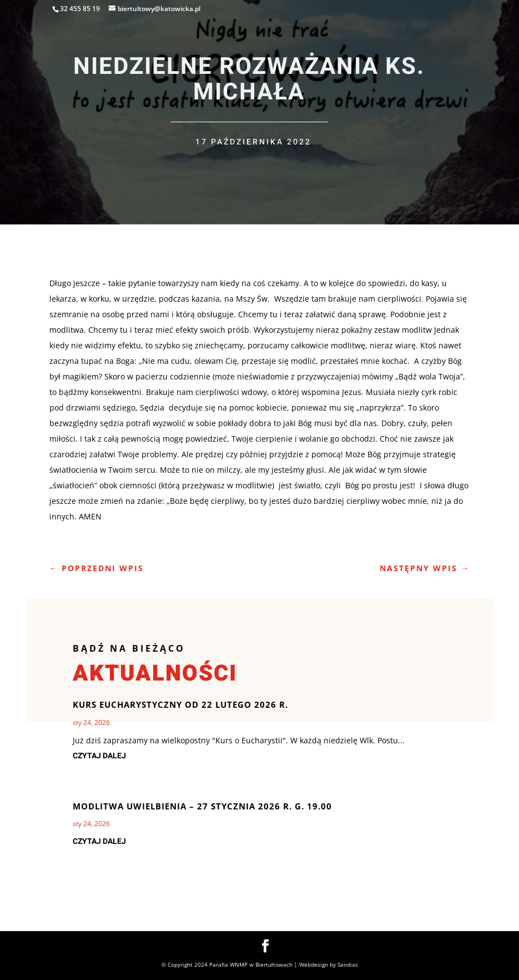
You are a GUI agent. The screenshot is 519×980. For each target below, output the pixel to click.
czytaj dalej (99, 756)
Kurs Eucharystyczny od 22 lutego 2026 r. (180, 704)
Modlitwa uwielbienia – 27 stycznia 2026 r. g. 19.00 (202, 806)
